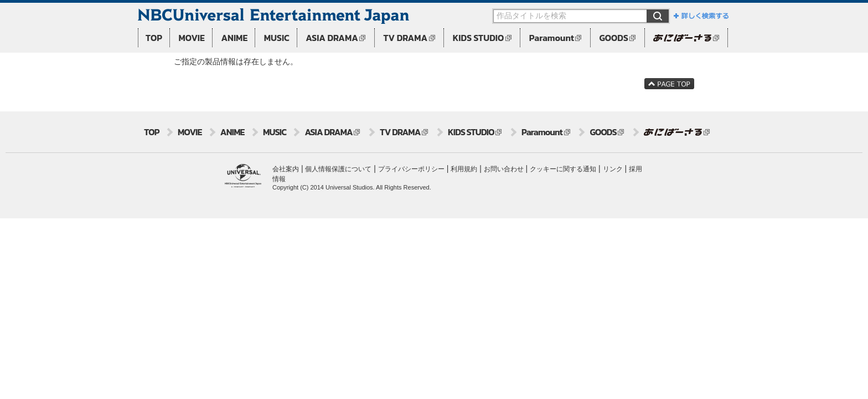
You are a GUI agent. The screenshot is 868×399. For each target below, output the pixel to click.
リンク (613, 169)
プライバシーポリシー (411, 169)
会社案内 (286, 169)
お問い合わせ (504, 169)
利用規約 (464, 169)
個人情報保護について (338, 169)
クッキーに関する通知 (563, 169)
